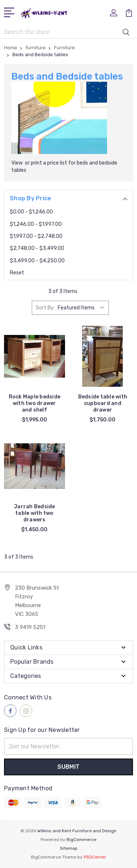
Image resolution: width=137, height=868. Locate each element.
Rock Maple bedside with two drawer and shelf (35, 403)
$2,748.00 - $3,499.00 (37, 248)
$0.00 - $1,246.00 (31, 212)
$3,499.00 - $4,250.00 (37, 261)
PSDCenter (95, 857)
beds (82, 163)
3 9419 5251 (30, 627)
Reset (17, 273)
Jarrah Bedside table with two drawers (35, 513)
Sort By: (45, 308)
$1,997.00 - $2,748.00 (36, 236)
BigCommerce (81, 840)
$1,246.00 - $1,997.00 (36, 224)
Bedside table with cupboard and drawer (103, 403)
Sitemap (69, 848)
